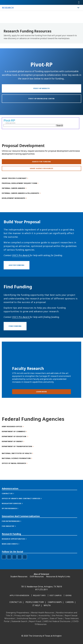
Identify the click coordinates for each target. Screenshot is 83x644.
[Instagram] (33, 631)
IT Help (36, 605)
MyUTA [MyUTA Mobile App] (47, 605)
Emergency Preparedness (18, 613)
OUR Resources (37, 577)
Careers (70, 602)
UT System (43, 618)
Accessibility (44, 615)
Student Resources (19, 577)
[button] (10, 508)
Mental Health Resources (43, 613)
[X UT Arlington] (38, 631)
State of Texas (56, 618)
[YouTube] (43, 631)
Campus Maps (55, 602)
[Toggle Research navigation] (78, 8)
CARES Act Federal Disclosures (57, 621)
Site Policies (57, 615)
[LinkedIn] (27, 631)
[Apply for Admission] (19, 596)
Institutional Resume (26, 618)
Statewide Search (19, 621)
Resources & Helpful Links (58, 577)
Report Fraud (35, 621)
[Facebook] (22, 631)
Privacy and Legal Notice (25, 615)
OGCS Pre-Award (21, 284)
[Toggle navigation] (79, 2)
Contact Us (16, 602)
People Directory (35, 602)
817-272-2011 (42, 589)
